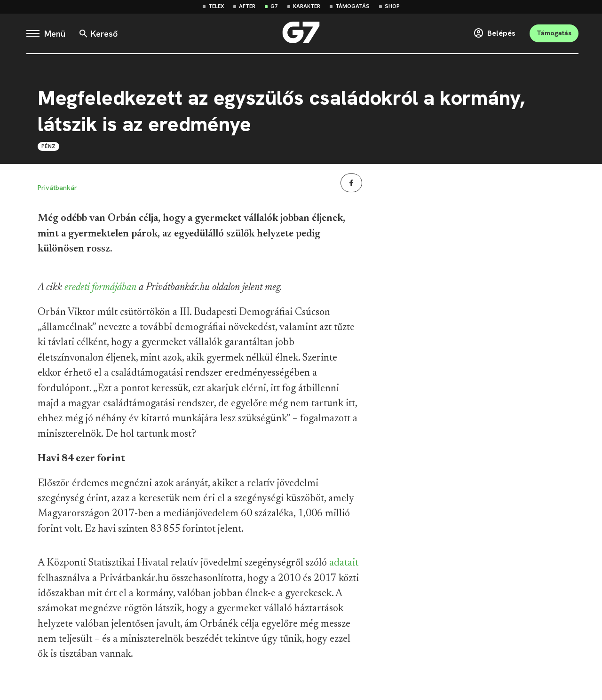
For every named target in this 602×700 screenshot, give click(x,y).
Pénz (48, 146)
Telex (216, 6)
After (247, 6)
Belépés (494, 33)
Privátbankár (57, 188)
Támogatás (352, 6)
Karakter (307, 6)
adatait (344, 563)
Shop (392, 6)
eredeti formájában (100, 288)
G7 (274, 6)
